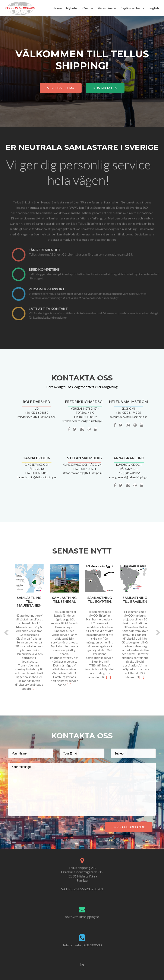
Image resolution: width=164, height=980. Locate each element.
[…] (34, 688)
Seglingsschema (133, 8)
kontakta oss (105, 88)
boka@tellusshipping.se (82, 917)
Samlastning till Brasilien (135, 600)
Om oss (88, 8)
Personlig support (55, 289)
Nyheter (72, 8)
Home (57, 8)
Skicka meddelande (129, 827)
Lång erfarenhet (53, 250)
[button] (7, 633)
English (154, 8)
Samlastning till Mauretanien (29, 601)
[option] (82, 629)
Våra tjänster (107, 8)
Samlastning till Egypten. (100, 600)
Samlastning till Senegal (64, 600)
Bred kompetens (52, 269)
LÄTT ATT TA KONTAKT (56, 309)
